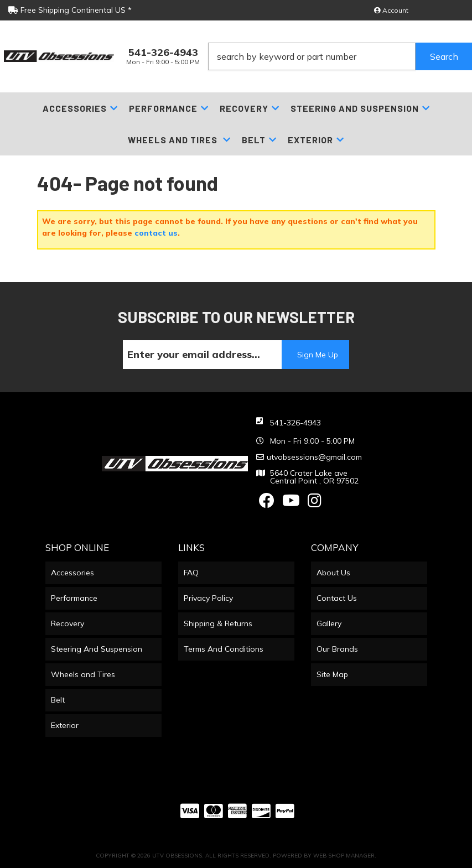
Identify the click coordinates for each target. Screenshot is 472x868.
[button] (340, 56)
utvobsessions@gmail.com (314, 457)
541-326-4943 (295, 423)
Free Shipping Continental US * (70, 10)
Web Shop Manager (344, 856)
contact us (156, 233)
